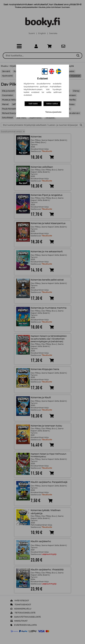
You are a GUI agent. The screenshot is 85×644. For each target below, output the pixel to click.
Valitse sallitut (52, 104)
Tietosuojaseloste (53, 112)
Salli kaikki (33, 104)
